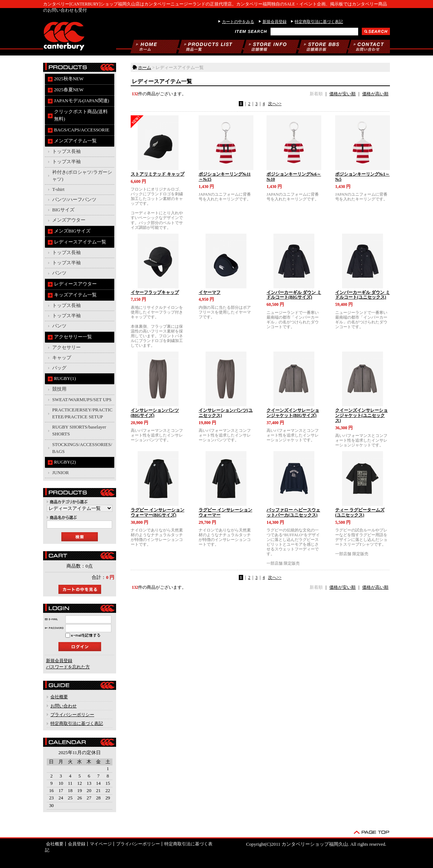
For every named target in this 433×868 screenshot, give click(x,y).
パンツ (59, 273)
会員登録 (77, 844)
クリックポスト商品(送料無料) (81, 115)
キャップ (62, 358)
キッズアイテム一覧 (75, 295)
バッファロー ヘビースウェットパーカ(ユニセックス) (293, 512)
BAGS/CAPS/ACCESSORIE (82, 130)
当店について (271, 47)
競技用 (59, 389)
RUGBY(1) (65, 379)
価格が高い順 (375, 94)
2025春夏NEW (69, 90)
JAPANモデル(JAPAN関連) (82, 101)
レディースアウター (75, 284)
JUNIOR (61, 473)
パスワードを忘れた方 (68, 667)
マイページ (101, 844)
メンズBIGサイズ (72, 231)
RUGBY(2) (65, 462)
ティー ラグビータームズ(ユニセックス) (360, 512)
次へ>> (275, 104)
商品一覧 (211, 47)
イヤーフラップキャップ (155, 292)
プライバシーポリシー (72, 715)
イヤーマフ (210, 292)
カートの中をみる (238, 22)
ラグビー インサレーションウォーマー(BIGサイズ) (158, 512)
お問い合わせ (369, 47)
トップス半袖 (66, 162)
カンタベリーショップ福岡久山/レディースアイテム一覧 (80, 35)
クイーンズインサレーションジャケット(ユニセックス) (361, 415)
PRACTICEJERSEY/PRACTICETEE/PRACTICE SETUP (82, 413)
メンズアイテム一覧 (75, 141)
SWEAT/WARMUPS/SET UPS (82, 400)
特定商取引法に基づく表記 (319, 22)
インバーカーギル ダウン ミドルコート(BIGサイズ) (294, 295)
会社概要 (59, 697)
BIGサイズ (63, 210)
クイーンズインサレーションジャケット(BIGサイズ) (293, 413)
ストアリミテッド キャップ (158, 174)
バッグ (59, 368)
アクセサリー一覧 (73, 337)
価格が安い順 (342, 94)
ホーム (155, 47)
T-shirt (58, 189)
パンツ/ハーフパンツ (74, 200)
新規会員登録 (275, 22)
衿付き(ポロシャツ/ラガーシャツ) (82, 176)
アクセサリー (66, 347)
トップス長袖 (66, 151)
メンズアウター (69, 220)
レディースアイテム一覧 (80, 242)
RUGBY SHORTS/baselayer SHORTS (79, 431)
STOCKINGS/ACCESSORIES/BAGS (82, 448)
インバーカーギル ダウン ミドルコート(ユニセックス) (363, 295)
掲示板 (324, 47)
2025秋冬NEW (69, 79)
